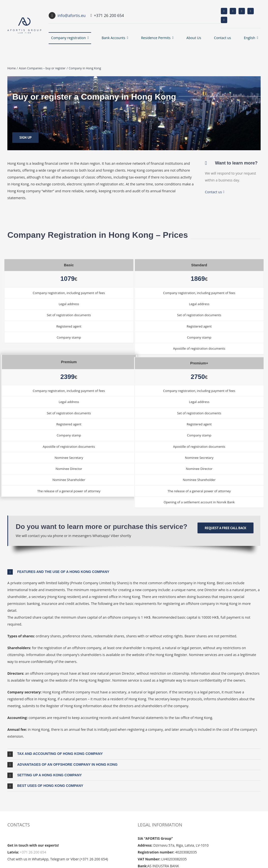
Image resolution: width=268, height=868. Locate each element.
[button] (134, 572)
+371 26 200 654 (33, 852)
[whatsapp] (251, 11)
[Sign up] (25, 138)
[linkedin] (242, 11)
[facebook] (224, 11)
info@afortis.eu (71, 15)
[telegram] (224, 20)
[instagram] (233, 11)
